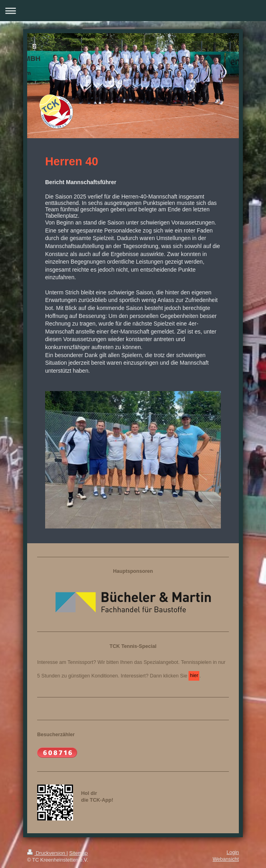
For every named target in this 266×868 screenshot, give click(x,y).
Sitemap (78, 853)
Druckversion (47, 853)
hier (194, 675)
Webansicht (226, 859)
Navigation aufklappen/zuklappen (133, 11)
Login (233, 852)
